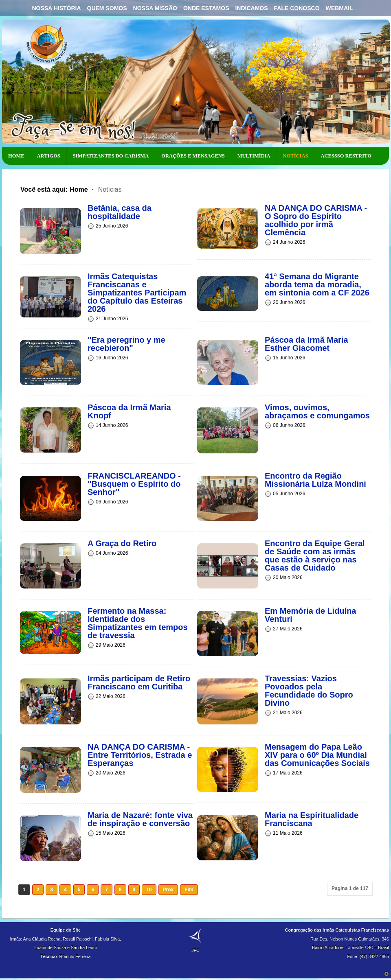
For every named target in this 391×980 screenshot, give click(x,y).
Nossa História (56, 8)
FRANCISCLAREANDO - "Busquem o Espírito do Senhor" (134, 484)
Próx (168, 890)
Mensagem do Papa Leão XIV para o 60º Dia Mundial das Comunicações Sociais (317, 755)
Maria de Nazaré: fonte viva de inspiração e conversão (140, 819)
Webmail (339, 8)
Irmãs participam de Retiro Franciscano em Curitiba (139, 682)
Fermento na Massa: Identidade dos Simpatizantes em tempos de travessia (138, 623)
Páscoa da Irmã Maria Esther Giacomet (306, 344)
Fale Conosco (297, 8)
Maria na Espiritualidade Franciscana (312, 819)
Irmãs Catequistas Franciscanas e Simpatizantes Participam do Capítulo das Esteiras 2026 (137, 293)
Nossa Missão (155, 8)
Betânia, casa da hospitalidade (120, 212)
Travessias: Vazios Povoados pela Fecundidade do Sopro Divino (309, 691)
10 (149, 890)
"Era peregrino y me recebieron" (126, 344)
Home (79, 189)
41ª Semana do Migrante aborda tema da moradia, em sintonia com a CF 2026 (317, 284)
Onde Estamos (206, 8)
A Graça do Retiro (122, 543)
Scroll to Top (387, 974)
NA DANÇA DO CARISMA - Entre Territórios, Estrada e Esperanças (140, 755)
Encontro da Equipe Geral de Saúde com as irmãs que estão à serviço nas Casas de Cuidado (315, 556)
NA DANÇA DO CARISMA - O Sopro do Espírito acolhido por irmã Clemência (316, 220)
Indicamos (251, 8)
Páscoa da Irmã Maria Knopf (129, 411)
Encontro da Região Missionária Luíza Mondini (315, 480)
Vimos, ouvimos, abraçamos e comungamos (317, 411)
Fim (189, 890)
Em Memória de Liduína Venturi (310, 615)
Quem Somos (107, 8)
